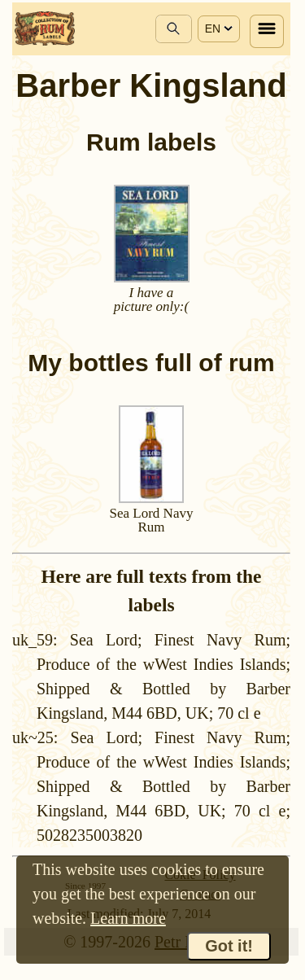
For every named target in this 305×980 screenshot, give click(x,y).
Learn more (128, 918)
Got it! (229, 946)
